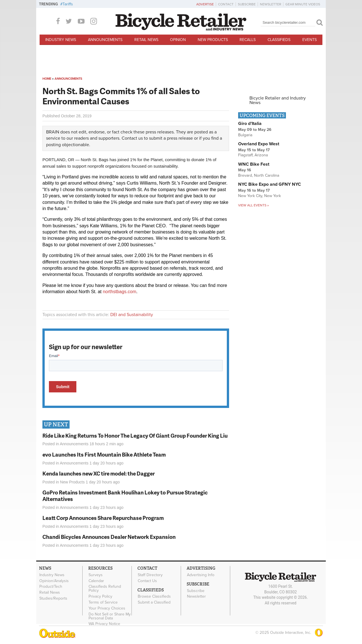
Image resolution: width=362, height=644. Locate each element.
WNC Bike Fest (254, 164)
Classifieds (279, 40)
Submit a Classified (154, 602)
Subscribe (247, 4)
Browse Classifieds (154, 597)
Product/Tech (51, 587)
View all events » (253, 205)
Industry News (61, 40)
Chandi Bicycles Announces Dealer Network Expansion (109, 537)
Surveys (96, 575)
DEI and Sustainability (132, 315)
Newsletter (271, 4)
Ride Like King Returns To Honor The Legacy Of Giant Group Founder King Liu (135, 436)
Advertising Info (201, 575)
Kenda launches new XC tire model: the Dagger (99, 473)
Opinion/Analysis (54, 581)
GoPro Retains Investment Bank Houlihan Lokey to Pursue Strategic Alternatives (125, 496)
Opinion (178, 40)
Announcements (105, 40)
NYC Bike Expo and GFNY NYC (270, 184)
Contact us (132, 138)
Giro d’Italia (250, 124)
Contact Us (147, 581)
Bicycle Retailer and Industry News (278, 100)
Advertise (205, 4)
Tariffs (68, 4)
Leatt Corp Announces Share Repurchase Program (103, 518)
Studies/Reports (53, 598)
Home (47, 79)
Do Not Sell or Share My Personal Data (110, 616)
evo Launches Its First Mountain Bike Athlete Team (104, 454)
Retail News (146, 40)
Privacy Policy (100, 597)
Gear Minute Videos (303, 4)
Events (310, 40)
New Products (213, 40)
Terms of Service (103, 602)
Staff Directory (150, 575)
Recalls (248, 40)
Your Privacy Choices (107, 608)
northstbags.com (119, 292)
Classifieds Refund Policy (105, 589)
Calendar (96, 581)
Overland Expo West (259, 144)
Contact (226, 4)
